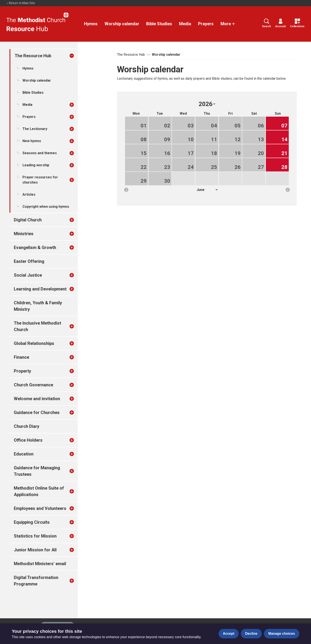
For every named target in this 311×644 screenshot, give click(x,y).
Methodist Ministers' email (40, 564)
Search (266, 23)
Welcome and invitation (37, 399)
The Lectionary (35, 129)
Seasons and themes (40, 153)
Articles (29, 194)
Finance (21, 357)
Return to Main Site (21, 3)
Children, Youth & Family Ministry (38, 306)
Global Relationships (34, 343)
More (228, 24)
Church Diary (27, 426)
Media (185, 24)
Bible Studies (159, 24)
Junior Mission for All (35, 550)
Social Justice (28, 275)
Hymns (91, 24)
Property (22, 371)
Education (24, 454)
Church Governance (33, 385)
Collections (297, 23)
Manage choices (282, 634)
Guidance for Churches (37, 412)
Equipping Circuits (32, 522)
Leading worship (36, 165)
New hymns (32, 141)
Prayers (206, 24)
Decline (251, 634)
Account (280, 23)
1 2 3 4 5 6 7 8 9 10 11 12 (207, 190)
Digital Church (28, 220)
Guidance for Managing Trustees (37, 471)
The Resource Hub (33, 56)
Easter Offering (29, 261)
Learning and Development (40, 289)
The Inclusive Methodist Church (37, 326)
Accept (229, 634)
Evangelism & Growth (35, 247)
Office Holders (28, 440)
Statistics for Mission (35, 536)
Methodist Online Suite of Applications (39, 491)
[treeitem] (76, 56)
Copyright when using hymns (46, 207)
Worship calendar (122, 24)
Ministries (24, 234)
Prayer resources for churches (40, 180)
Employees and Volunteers (40, 508)
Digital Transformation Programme (36, 581)
